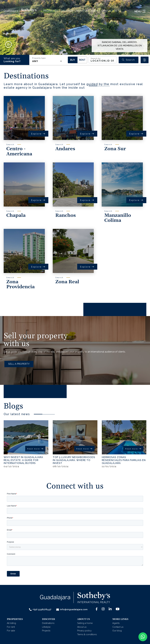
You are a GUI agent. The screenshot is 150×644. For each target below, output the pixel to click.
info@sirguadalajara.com (72, 610)
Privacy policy (84, 631)
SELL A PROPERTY (19, 364)
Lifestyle (46, 627)
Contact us (109, 11)
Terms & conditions (87, 634)
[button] (51, 11)
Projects (46, 631)
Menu (140, 11)
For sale (11, 631)
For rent (11, 627)
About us (82, 627)
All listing (11, 623)
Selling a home (85, 623)
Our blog (117, 631)
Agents (96, 11)
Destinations (48, 623)
